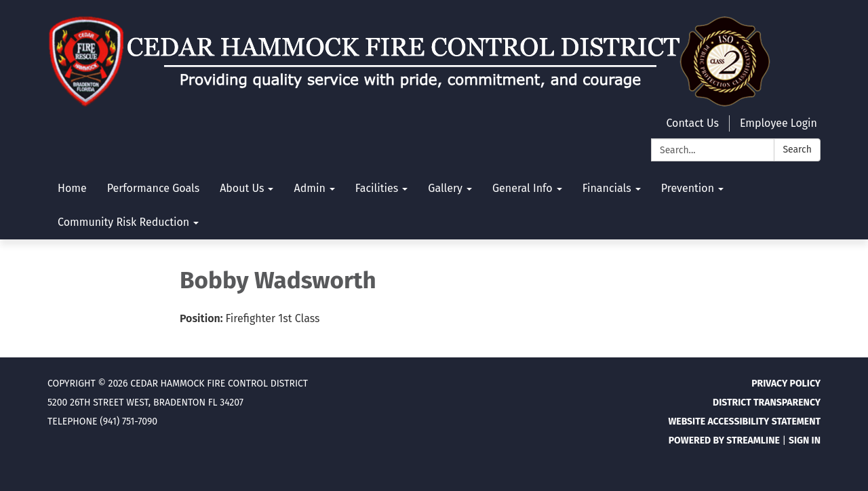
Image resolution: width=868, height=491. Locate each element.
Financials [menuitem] (607, 188)
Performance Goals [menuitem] (154, 188)
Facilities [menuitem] (377, 188)
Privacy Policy (786, 384)
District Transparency (767, 402)
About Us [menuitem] (242, 188)
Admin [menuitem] (309, 188)
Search (797, 150)
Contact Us (692, 123)
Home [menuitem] (72, 188)
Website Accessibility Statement (744, 421)
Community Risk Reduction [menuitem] (123, 222)
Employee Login (778, 123)
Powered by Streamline (724, 440)
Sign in (805, 440)
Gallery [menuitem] (445, 188)
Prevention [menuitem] (688, 188)
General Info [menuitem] (522, 188)
